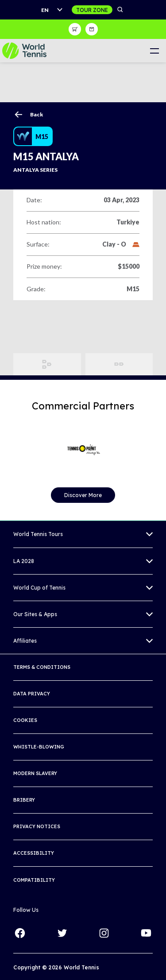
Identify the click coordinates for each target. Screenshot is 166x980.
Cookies (25, 720)
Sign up (92, 29)
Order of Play (119, 364)
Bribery (24, 800)
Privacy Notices (37, 826)
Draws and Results (47, 364)
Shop (75, 29)
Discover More (83, 495)
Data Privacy (32, 694)
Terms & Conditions (42, 667)
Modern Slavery (35, 773)
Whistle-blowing (39, 747)
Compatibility (34, 880)
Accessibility (34, 853)
